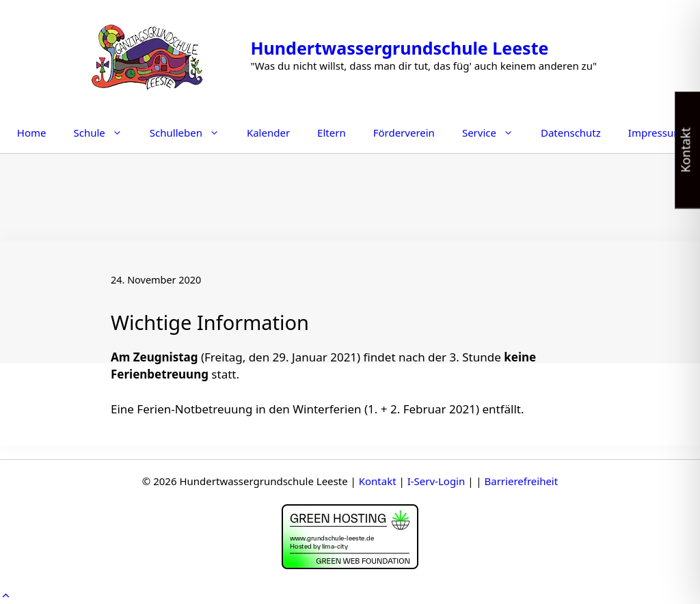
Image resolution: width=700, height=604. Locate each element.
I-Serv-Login (436, 481)
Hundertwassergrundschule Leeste (399, 48)
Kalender (268, 133)
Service (495, 133)
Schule (104, 133)
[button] (6, 595)
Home (32, 133)
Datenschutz (571, 133)
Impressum (656, 133)
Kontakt (378, 481)
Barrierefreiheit (522, 481)
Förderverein (404, 133)
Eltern (332, 133)
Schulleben (191, 133)
